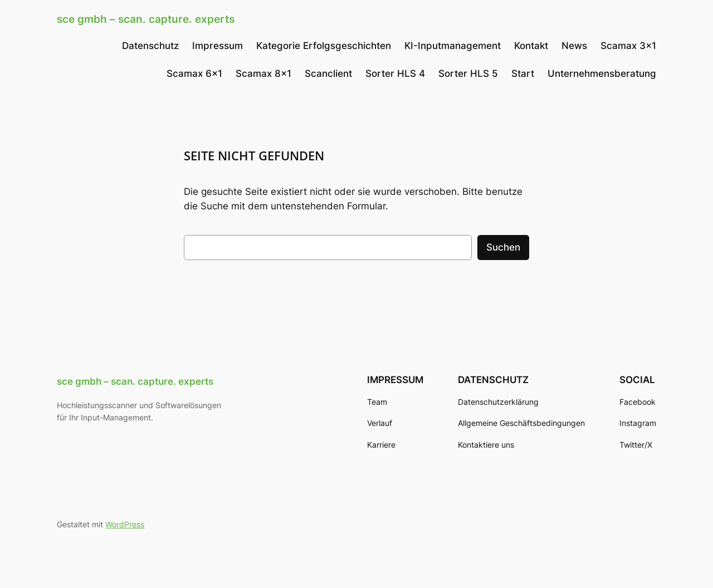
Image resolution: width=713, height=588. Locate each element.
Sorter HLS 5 (468, 73)
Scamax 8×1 (263, 73)
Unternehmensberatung (602, 73)
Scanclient (328, 73)
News (574, 46)
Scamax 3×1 (628, 46)
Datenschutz (150, 46)
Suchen (503, 247)
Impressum (218, 46)
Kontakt (531, 46)
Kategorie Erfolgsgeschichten (324, 46)
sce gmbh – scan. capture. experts (146, 19)
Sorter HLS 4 (395, 73)
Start (523, 73)
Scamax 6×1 (194, 73)
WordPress (125, 524)
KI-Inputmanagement (453, 46)
